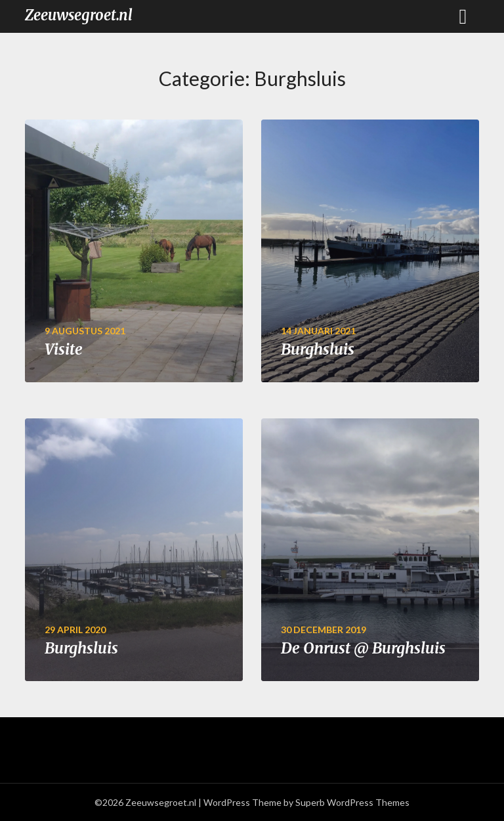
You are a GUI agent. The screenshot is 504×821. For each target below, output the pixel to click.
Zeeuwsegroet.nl (79, 15)
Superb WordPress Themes (352, 802)
